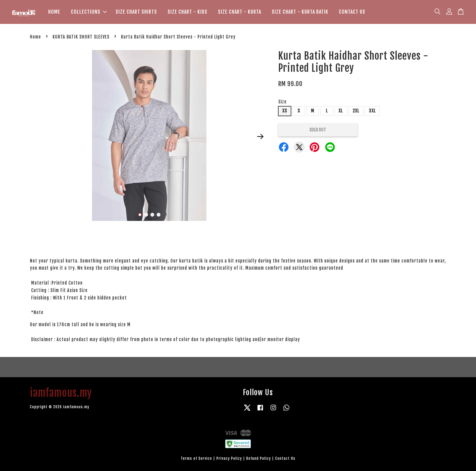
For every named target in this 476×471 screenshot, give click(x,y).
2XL (356, 111)
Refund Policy (259, 458)
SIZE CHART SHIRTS (136, 12)
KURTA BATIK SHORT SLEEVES (81, 37)
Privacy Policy (229, 458)
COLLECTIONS (89, 12)
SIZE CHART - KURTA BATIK (300, 12)
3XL (372, 111)
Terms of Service (196, 458)
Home (35, 37)
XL (341, 111)
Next (261, 136)
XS (285, 111)
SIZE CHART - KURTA (240, 12)
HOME (54, 12)
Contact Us (285, 458)
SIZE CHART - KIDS (187, 12)
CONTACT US (352, 12)
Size (282, 102)
